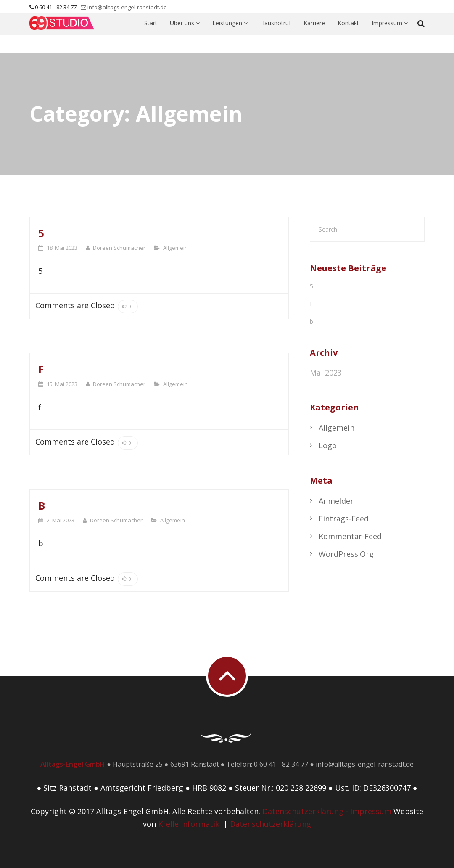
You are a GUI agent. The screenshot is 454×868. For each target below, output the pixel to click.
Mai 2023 (326, 373)
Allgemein (176, 248)
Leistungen (230, 33)
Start (151, 33)
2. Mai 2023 (61, 520)
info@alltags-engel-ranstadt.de (127, 7)
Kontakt (348, 33)
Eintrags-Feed (344, 519)
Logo (328, 445)
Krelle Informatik (189, 824)
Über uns (185, 33)
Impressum (390, 33)
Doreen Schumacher (119, 248)
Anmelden (337, 501)
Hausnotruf (276, 33)
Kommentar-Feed (350, 536)
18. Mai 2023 (62, 248)
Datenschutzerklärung (303, 811)
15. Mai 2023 (62, 384)
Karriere (314, 33)
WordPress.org (346, 554)
